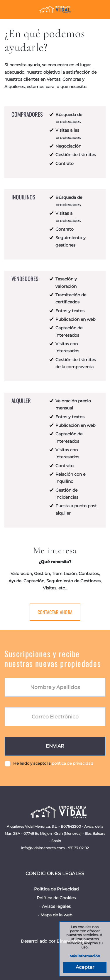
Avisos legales (56, 906)
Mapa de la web (56, 915)
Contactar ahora (55, 612)
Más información (85, 956)
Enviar (55, 746)
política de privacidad (72, 763)
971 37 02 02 (78, 848)
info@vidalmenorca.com (43, 848)
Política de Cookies (56, 898)
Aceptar (85, 967)
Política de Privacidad (56, 889)
